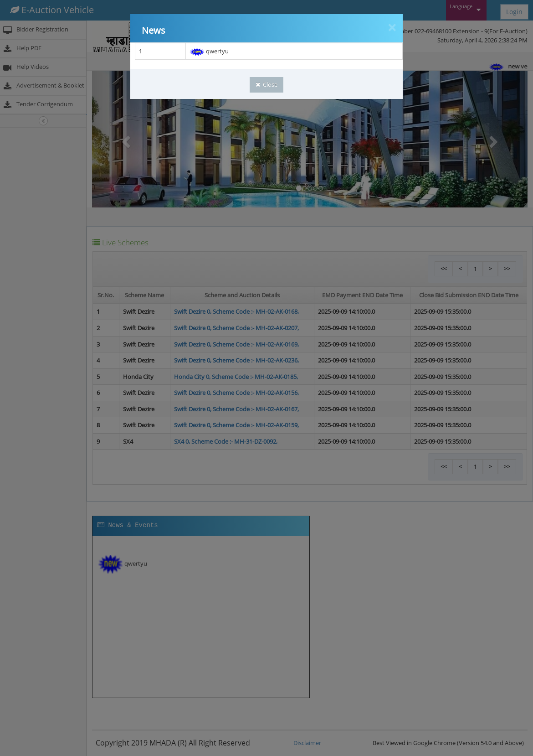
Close (266, 84)
